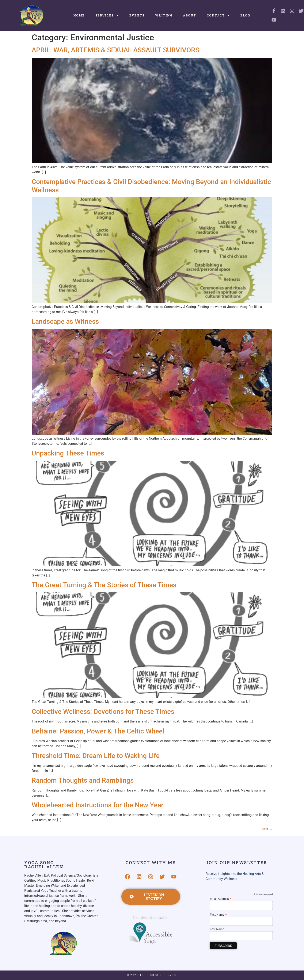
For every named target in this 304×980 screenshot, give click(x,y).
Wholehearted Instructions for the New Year (98, 805)
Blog (245, 15)
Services (107, 15)
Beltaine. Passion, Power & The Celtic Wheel (98, 731)
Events (137, 15)
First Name (218, 914)
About (190, 15)
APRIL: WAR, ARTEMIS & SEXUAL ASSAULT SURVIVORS (115, 50)
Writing (164, 15)
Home (79, 15)
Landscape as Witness (65, 321)
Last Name (217, 929)
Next (267, 829)
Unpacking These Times (68, 453)
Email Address (221, 899)
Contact (218, 15)
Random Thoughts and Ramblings (83, 780)
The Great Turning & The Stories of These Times (104, 585)
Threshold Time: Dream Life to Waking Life (96, 756)
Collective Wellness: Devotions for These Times (103, 712)
